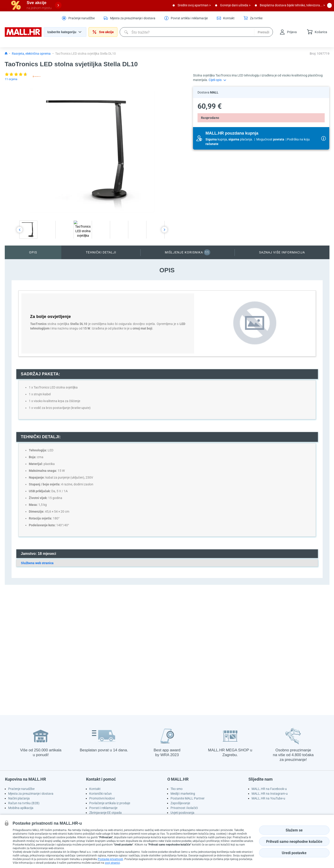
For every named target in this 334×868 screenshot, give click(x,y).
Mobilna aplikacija (21, 808)
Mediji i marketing (183, 794)
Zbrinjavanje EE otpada (105, 813)
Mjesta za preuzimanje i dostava (31, 794)
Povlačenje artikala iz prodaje (110, 803)
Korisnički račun (100, 794)
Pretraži (263, 32)
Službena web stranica (37, 563)
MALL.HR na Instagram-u (270, 794)
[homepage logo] (23, 36)
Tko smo (177, 789)
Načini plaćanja (19, 798)
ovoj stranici (112, 863)
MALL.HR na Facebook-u (269, 789)
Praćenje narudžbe (21, 789)
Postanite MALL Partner (188, 798)
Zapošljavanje (180, 803)
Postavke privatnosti (110, 859)
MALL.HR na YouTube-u (268, 798)
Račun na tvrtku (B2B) (24, 803)
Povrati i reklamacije (103, 808)
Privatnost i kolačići (184, 808)
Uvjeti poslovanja (182, 813)
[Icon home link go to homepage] (6, 54)
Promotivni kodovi (102, 798)
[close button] (329, 5)
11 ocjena (11, 79)
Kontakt (95, 789)
